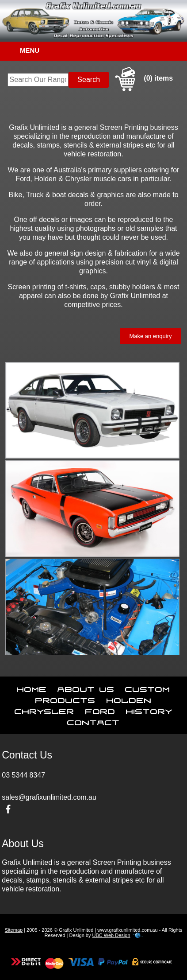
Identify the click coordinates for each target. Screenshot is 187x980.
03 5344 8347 (23, 775)
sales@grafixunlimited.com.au (49, 797)
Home (32, 688)
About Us (86, 688)
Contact (93, 721)
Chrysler (44, 710)
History (149, 710)
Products (65, 699)
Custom (148, 688)
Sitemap (14, 930)
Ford (100, 710)
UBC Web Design (111, 935)
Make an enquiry (150, 336)
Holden (129, 699)
